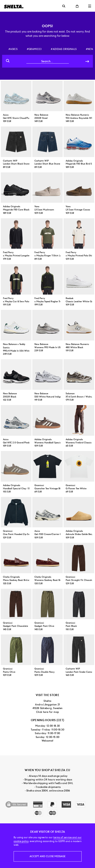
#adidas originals (64, 49)
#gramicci (34, 49)
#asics (13, 49)
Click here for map (47, 712)
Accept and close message (47, 856)
